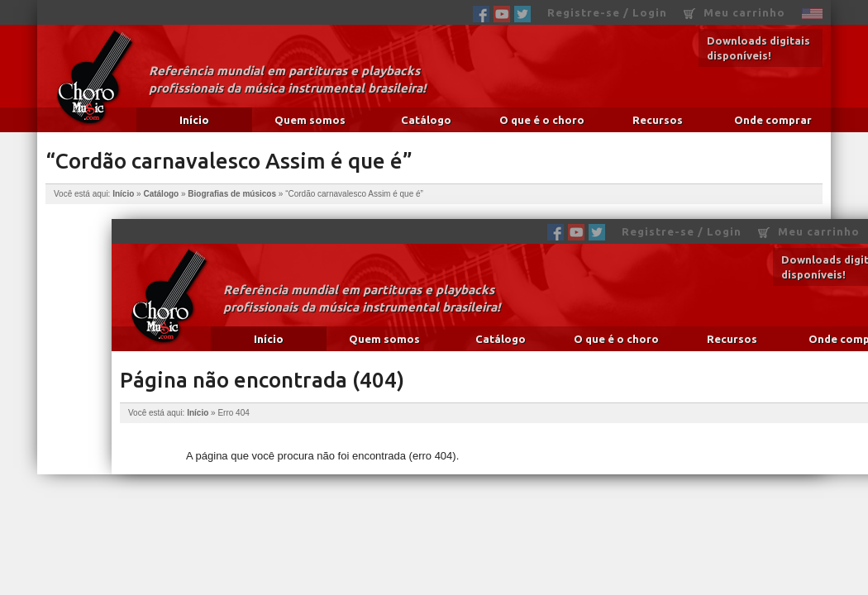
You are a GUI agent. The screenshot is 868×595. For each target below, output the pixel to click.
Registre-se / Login (607, 12)
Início (194, 120)
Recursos (658, 120)
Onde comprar (773, 120)
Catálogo (426, 120)
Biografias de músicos (232, 194)
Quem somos (310, 120)
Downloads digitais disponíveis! (758, 48)
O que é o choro (542, 120)
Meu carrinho (734, 13)
